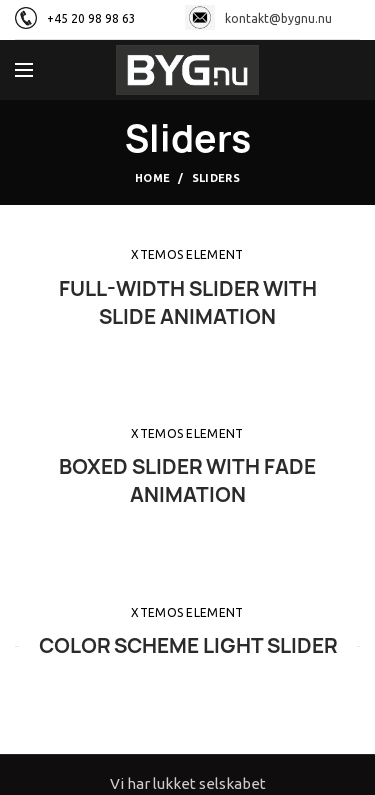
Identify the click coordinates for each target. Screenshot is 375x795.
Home (152, 178)
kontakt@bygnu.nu (258, 18)
